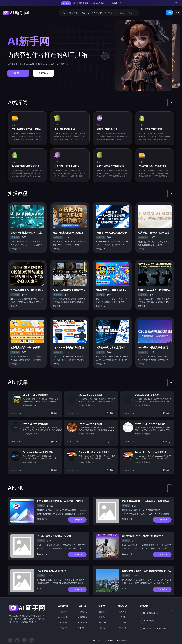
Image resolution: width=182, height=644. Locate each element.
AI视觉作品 (63, 628)
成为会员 (103, 628)
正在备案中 (123, 640)
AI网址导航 (83, 612)
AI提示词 (85, 13)
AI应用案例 (97, 13)
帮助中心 (122, 628)
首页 (64, 13)
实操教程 (120, 13)
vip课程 (109, 13)
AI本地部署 (83, 622)
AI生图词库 (63, 622)
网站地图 (103, 622)
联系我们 (103, 612)
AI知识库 (131, 13)
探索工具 (43, 73)
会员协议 (122, 622)
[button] (105, 56)
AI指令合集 (63, 617)
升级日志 (103, 617)
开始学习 (54, 413)
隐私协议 (122, 617)
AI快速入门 (83, 628)
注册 (178, 13)
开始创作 (18, 73)
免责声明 (122, 612)
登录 (169, 13)
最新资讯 (73, 13)
